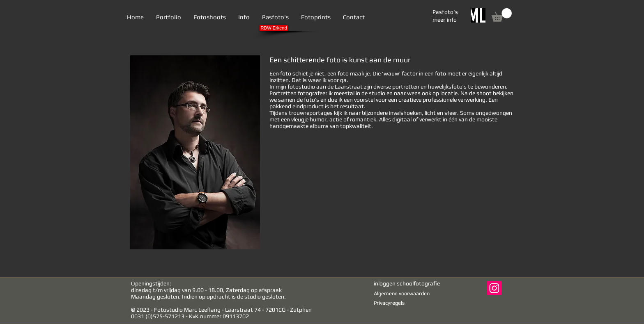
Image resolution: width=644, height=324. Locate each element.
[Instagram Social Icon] (494, 288)
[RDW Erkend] (274, 28)
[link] (502, 15)
